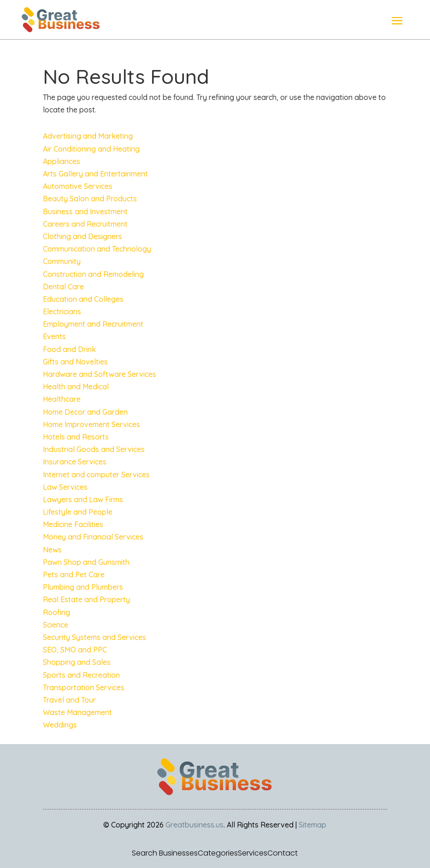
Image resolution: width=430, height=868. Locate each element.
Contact (283, 853)
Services (253, 853)
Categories (218, 853)
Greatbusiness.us (194, 825)
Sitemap (312, 825)
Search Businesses (165, 853)
